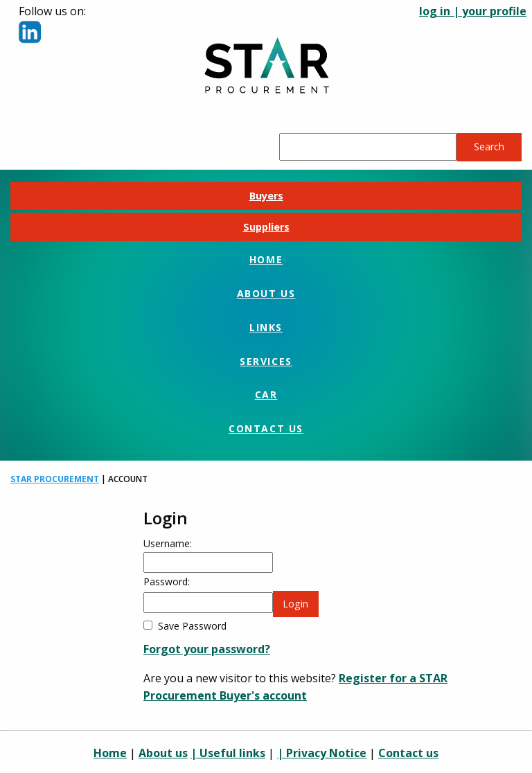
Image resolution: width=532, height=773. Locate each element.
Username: (168, 543)
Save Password (192, 626)
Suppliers (266, 227)
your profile (494, 11)
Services (266, 361)
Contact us (266, 428)
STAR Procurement (55, 479)
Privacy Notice (326, 753)
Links (266, 327)
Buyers (266, 196)
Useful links (232, 753)
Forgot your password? (207, 649)
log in (435, 11)
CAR (266, 394)
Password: (167, 581)
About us (266, 293)
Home (266, 259)
